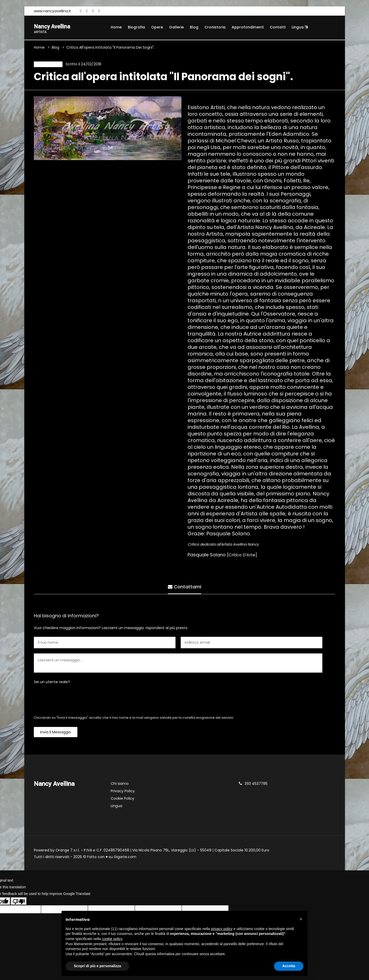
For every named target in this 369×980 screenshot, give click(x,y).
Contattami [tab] (184, 587)
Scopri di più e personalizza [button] (97, 966)
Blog (194, 27)
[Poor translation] (19, 903)
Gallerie (176, 27)
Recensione (47, 65)
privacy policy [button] (222, 929)
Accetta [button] (289, 966)
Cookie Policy (122, 800)
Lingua (300, 27)
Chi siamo (120, 785)
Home (116, 27)
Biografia (136, 27)
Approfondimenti (248, 27)
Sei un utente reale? (52, 683)
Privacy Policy (123, 793)
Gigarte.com (125, 858)
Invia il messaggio (56, 734)
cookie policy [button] (112, 939)
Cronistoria (215, 27)
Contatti (278, 27)
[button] (301, 919)
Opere (157, 27)
